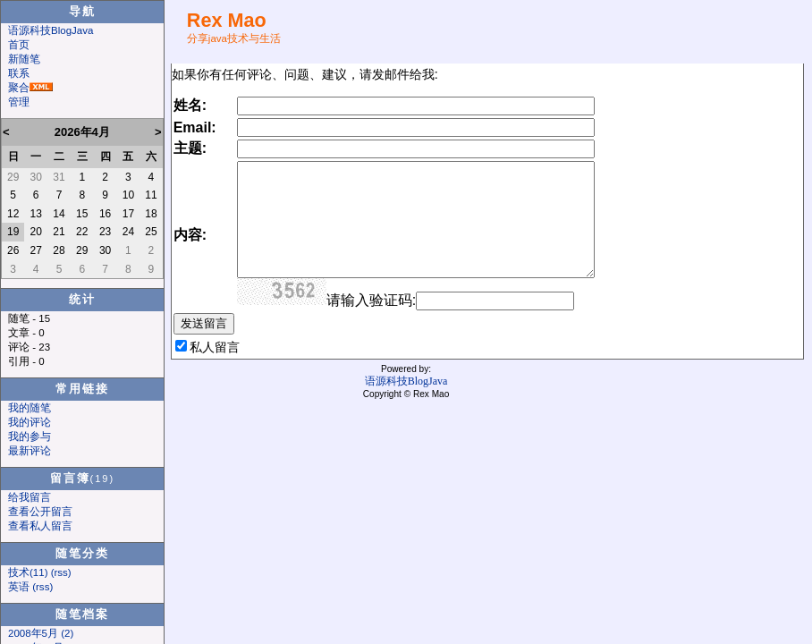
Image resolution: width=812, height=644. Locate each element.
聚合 (19, 88)
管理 (19, 102)
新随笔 (24, 59)
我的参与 (30, 436)
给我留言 (30, 497)
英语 (19, 587)
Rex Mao (227, 20)
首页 (19, 45)
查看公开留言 (40, 512)
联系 (19, 73)
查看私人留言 (40, 526)
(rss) (61, 572)
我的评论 (30, 422)
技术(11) (28, 572)
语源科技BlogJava (51, 30)
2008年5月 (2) (41, 633)
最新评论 (30, 451)
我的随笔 (30, 408)
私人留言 (215, 347)
